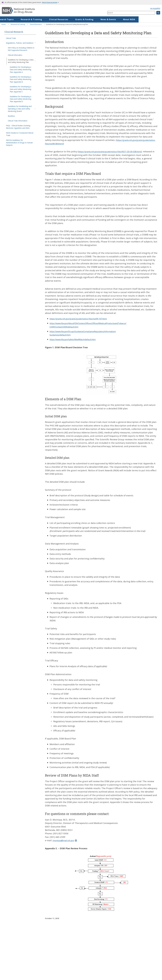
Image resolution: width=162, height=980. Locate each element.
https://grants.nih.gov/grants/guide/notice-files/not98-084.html (79, 144)
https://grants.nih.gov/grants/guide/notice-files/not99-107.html (83, 319)
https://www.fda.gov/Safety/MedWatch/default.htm (76, 339)
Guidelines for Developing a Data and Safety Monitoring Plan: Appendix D (20, 99)
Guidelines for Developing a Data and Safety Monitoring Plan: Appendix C (20, 89)
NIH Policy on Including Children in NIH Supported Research (21, 49)
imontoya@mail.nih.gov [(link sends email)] (66, 840)
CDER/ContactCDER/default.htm (66, 327)
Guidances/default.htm (62, 335)
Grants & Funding (108, 19)
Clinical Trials (11, 38)
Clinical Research (36, 24)
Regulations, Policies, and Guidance (20, 43)
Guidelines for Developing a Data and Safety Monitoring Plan (21, 61)
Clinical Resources (82, 19)
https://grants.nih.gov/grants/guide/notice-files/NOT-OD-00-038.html (115, 151)
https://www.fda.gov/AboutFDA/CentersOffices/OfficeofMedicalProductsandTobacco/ (94, 323)
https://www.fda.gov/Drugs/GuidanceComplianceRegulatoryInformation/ (87, 331)
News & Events (132, 19)
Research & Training (55, 19)
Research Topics (28, 19)
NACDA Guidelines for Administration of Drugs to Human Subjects (19, 143)
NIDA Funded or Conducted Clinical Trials (20, 134)
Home (10, 19)
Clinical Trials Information (18, 121)
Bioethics (11, 116)
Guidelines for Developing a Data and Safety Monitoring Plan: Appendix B (20, 79)
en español (155, 8)
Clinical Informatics (15, 55)
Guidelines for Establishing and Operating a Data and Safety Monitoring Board (20, 109)
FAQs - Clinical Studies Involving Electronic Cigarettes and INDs (18, 127)
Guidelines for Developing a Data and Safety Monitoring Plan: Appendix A (20, 70)
